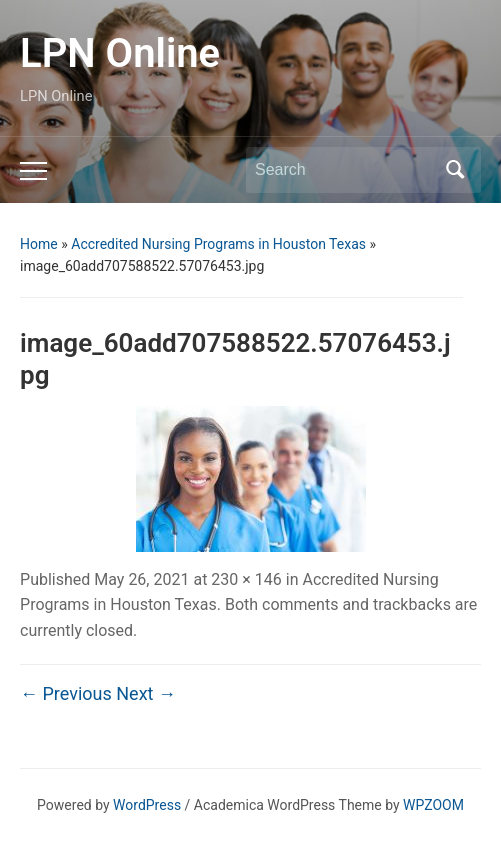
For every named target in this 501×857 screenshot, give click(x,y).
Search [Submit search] (456, 170)
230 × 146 (246, 579)
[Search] (345, 170)
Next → (146, 693)
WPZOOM (433, 805)
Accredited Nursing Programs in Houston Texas (218, 244)
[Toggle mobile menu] (33, 171)
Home (39, 244)
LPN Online (120, 53)
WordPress (147, 805)
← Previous (66, 693)
